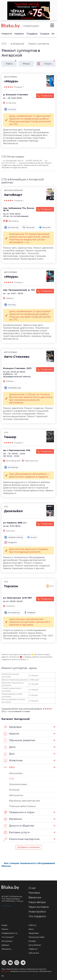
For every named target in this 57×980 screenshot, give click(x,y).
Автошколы (16, 795)
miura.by (10, 109)
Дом (9, 754)
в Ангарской (17, 44)
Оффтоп (33, 949)
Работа (32, 925)
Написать (29, 227)
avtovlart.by (11, 227)
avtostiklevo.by (13, 388)
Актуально (7, 941)
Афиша (5, 945)
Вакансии (35, 897)
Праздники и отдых (19, 812)
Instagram (11, 542)
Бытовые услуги (17, 832)
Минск (5, 929)
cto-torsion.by (12, 613)
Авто (9, 767)
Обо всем (34, 953)
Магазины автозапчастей (24, 801)
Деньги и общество (19, 826)
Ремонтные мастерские (22, 839)
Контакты (6, 906)
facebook (30, 613)
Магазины (13, 819)
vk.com (32, 537)
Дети (10, 747)
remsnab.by (11, 467)
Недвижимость (9, 933)
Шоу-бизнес (35, 945)
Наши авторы (37, 902)
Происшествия (36, 937)
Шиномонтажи (18, 784)
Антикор (14, 790)
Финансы (6, 949)
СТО (4, 44)
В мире (32, 941)
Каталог (19, 34)
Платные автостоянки (22, 806)
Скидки (45, 34)
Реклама (34, 893)
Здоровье (13, 727)
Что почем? (8, 937)
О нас (32, 888)
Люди (4, 925)
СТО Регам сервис (13, 157)
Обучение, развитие (19, 740)
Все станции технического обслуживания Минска (28, 865)
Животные (13, 761)
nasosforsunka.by (14, 537)
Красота (11, 734)
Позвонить (47, 96)
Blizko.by (6, 971)
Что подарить (37, 916)
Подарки (32, 34)
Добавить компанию (29, 847)
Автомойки (16, 773)
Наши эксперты (39, 907)
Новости (7, 34)
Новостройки (37, 912)
